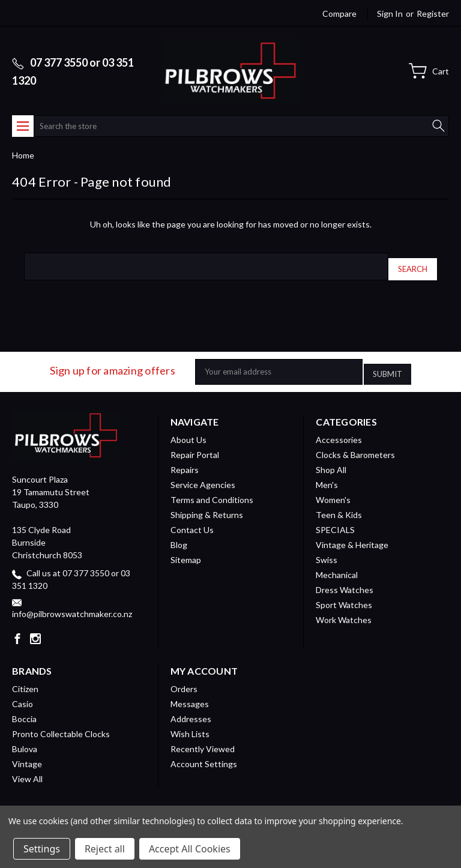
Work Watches (344, 611)
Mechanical (337, 566)
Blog (179, 536)
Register (433, 14)
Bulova (25, 740)
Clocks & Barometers (355, 446)
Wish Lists (190, 725)
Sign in (390, 14)
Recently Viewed (203, 740)
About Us (188, 431)
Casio (23, 695)
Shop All (331, 461)
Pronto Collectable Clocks (61, 725)
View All (27, 770)
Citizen (25, 680)
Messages (190, 695)
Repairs (185, 461)
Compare (339, 14)
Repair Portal (195, 446)
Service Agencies (203, 476)
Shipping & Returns (207, 506)
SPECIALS (335, 521)
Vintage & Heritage (352, 536)
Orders (184, 680)
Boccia (24, 710)
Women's (333, 491)
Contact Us (192, 521)
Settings (42, 849)
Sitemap (186, 551)
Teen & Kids (339, 506)
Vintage (27, 755)
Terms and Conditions (212, 491)
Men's (327, 476)
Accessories (339, 431)
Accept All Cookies (190, 849)
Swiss (327, 551)
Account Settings (204, 755)
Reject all (105, 849)
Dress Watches (345, 581)
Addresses (191, 710)
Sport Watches (344, 596)
